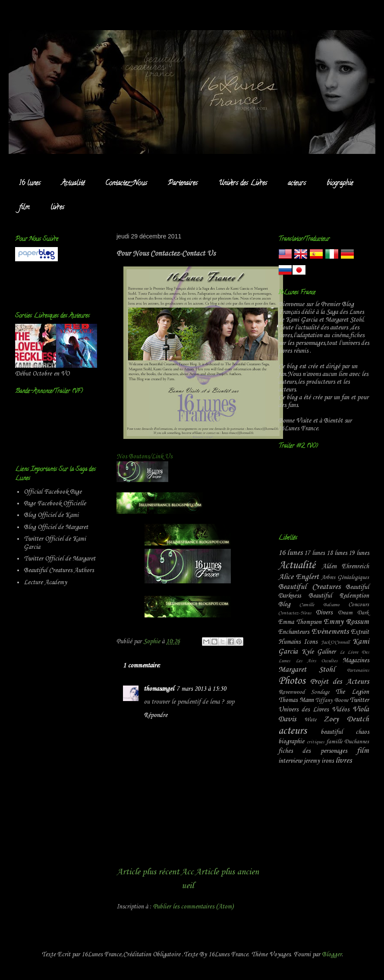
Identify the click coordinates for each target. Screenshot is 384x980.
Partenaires (183, 184)
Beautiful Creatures (309, 587)
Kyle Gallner (319, 652)
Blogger (332, 955)
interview (290, 761)
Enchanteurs (294, 632)
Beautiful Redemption (339, 596)
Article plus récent (148, 872)
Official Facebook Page (53, 492)
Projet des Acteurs (340, 682)
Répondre (156, 715)
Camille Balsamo (319, 605)
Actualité (73, 184)
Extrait (360, 632)
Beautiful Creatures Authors (59, 570)
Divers (324, 613)
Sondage (320, 692)
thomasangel (159, 689)
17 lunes (314, 553)
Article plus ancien (227, 872)
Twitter (359, 700)
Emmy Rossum (346, 622)
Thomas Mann (296, 700)
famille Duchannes (348, 742)
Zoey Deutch (346, 719)
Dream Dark (353, 613)
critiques (315, 742)
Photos (292, 681)
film (24, 208)
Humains (289, 642)
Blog (284, 604)
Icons (310, 642)
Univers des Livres (243, 184)
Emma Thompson (300, 622)
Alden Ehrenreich (346, 567)
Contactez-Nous (126, 184)
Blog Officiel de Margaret (56, 527)
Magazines (356, 661)
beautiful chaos (345, 732)
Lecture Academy (45, 582)
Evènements (330, 632)
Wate (310, 720)
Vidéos (340, 710)
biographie (340, 184)
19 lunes (359, 553)
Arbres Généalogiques (345, 578)
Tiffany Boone (332, 700)
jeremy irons (319, 761)
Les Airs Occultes (316, 661)
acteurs (297, 184)
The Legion (352, 692)
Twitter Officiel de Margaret (60, 559)
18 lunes (337, 553)
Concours (359, 605)
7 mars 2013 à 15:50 (201, 689)
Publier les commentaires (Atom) (193, 907)
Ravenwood (291, 692)
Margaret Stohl (307, 670)
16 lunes (30, 184)
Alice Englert (299, 577)
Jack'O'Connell (335, 642)
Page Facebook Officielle (55, 504)
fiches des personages (313, 751)
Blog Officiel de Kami (51, 515)
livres (57, 208)
